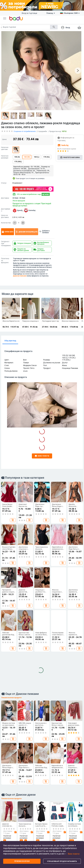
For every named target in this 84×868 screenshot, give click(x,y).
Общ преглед (10, 341)
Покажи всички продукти (11, 612)
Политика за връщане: (5, 261)
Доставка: (5, 198)
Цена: (4, 139)
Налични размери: (5, 157)
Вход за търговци (29, 13)
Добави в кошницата (27, 232)
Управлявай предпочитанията (62, 861)
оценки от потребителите (25, 131)
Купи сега (8, 232)
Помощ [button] (51, 13)
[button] (5, 18)
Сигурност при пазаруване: (6, 244)
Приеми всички (22, 861)
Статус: (4, 183)
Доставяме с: (6, 210)
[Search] (26, 27)
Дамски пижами (20, 276)
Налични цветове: (5, 148)
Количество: (6, 223)
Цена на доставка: (5, 216)
